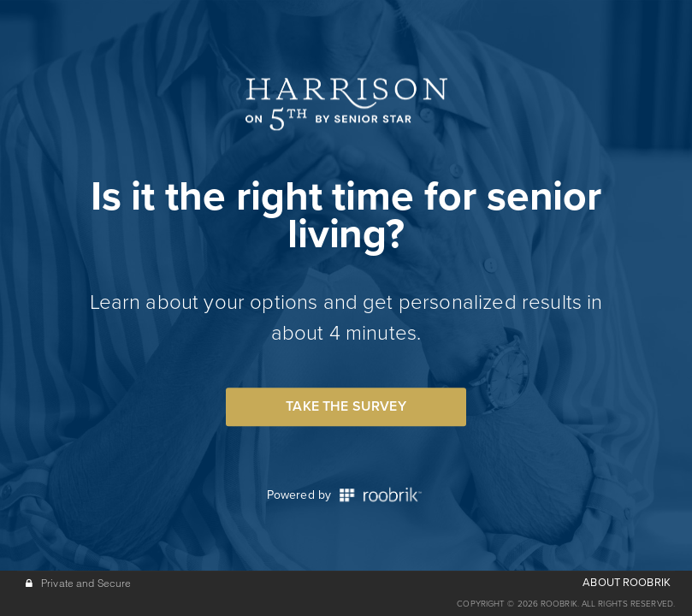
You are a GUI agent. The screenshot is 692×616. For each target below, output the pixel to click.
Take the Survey (346, 406)
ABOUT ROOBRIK (627, 583)
